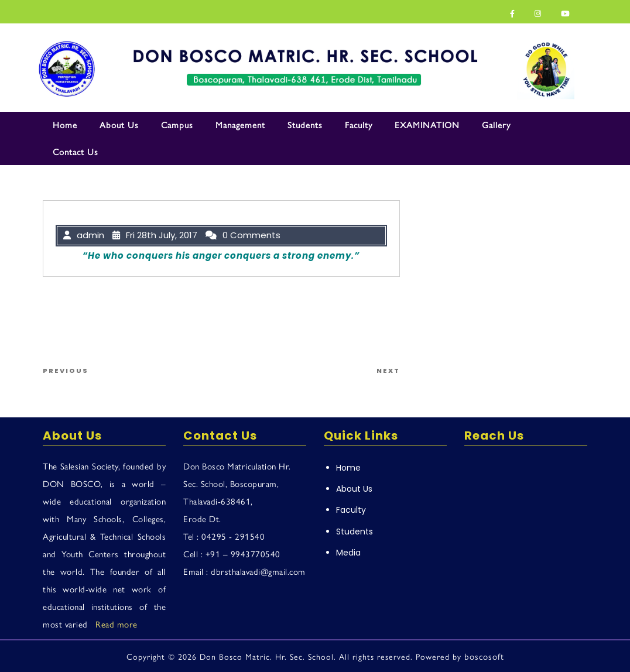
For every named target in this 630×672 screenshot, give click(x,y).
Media (348, 553)
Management (240, 124)
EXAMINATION (427, 124)
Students (305, 124)
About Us (119, 124)
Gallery (496, 124)
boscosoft (484, 656)
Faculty (359, 124)
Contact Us (76, 151)
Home (65, 124)
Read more (117, 624)
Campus (177, 124)
